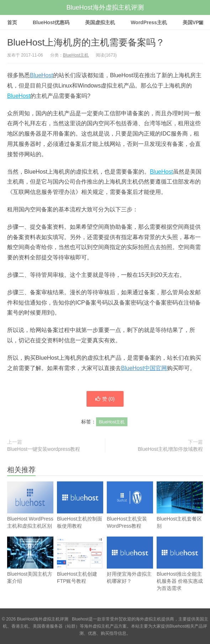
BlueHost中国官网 (144, 368)
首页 (12, 22)
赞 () (105, 399)
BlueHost (41, 75)
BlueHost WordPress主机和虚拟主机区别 (30, 512)
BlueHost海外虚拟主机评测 (105, 7)
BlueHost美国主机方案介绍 (30, 567)
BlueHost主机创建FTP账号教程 (80, 567)
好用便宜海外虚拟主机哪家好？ (130, 567)
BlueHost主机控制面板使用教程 (80, 512)
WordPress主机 (149, 22)
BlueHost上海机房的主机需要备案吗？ (86, 42)
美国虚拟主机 (100, 22)
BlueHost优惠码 (51, 22)
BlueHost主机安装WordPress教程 (130, 512)
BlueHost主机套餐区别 (180, 512)
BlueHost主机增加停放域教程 (170, 449)
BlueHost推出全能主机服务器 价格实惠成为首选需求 (180, 571)
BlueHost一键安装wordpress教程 (44, 449)
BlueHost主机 (76, 55)
